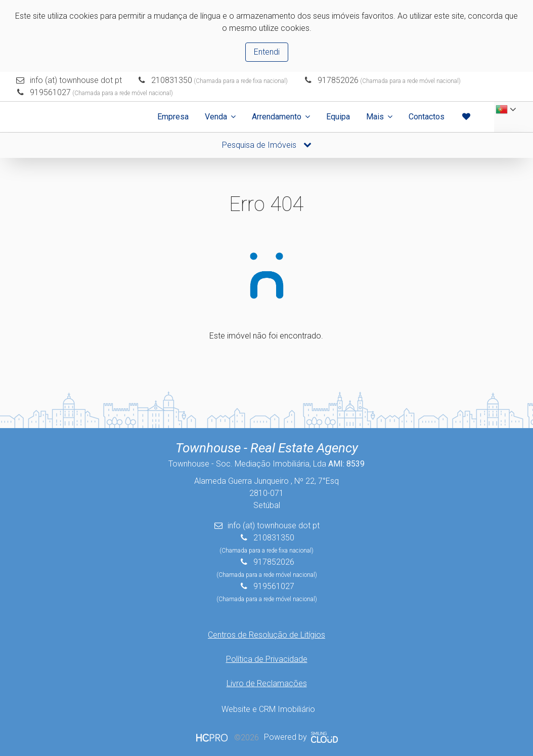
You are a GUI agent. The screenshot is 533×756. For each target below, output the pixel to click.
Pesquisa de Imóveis (267, 145)
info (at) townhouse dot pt (76, 80)
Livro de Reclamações (267, 683)
